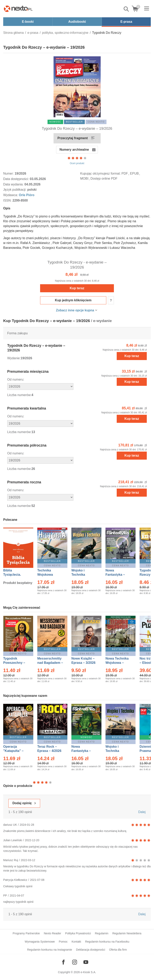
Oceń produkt (77, 160)
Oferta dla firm (118, 950)
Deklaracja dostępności (91, 950)
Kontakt (76, 942)
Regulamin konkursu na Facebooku (107, 942)
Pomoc (63, 942)
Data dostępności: (17, 179)
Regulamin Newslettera (127, 933)
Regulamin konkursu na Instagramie (50, 950)
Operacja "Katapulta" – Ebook (13, 751)
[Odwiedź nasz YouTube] (86, 962)
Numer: (9, 173)
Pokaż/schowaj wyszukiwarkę (127, 9)
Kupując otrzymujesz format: (100, 173)
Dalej (142, 812)
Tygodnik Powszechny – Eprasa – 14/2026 (16, 663)
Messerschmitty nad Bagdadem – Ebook (50, 663)
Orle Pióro (27, 195)
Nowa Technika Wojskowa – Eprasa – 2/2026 (118, 663)
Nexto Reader (52, 933)
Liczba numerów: (19, 395)
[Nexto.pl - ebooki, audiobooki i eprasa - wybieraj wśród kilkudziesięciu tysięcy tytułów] (18, 9)
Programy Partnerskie (26, 933)
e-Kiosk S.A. (88, 972)
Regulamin (102, 933)
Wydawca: (11, 195)
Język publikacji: (15, 190)
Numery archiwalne (74, 150)
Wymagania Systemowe (40, 942)
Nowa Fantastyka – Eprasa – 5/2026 (83, 751)
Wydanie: (14, 358)
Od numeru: (16, 379)
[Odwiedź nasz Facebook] (63, 962)
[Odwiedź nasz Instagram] (75, 962)
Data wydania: (14, 184)
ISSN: (8, 200)
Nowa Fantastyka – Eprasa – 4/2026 (118, 575)
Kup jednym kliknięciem (73, 300)
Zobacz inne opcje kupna (75, 310)
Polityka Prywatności (78, 933)
